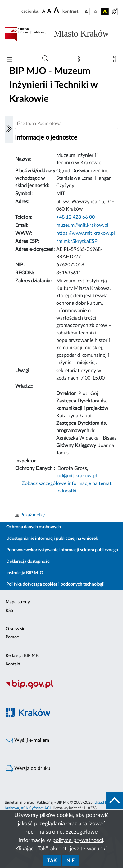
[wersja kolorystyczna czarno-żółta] (105, 11)
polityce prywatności (78, 840)
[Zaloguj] (116, 60)
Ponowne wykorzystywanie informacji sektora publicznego (62, 550)
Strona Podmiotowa (42, 124)
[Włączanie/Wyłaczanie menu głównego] (9, 60)
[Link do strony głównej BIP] (61, 34)
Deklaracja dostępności (28, 561)
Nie (71, 861)
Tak (52, 861)
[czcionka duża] (57, 11)
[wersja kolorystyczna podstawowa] (86, 11)
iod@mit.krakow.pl (77, 476)
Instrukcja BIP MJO (25, 573)
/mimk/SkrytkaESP (77, 241)
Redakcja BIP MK (22, 656)
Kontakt (13, 664)
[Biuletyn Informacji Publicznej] (61, 688)
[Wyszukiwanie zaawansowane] (45, 59)
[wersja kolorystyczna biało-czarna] (96, 11)
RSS (9, 611)
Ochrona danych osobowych (34, 527)
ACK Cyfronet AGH (37, 808)
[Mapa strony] (80, 60)
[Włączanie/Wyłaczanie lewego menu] (9, 129)
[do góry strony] (115, 800)
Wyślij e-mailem (27, 741)
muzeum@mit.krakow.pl (82, 225)
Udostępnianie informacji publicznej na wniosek (52, 539)
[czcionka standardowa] (44, 11)
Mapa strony (18, 602)
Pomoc (12, 637)
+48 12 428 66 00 (75, 217)
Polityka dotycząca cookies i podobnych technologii (55, 584)
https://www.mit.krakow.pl (86, 233)
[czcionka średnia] (49, 11)
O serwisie (15, 629)
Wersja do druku (28, 769)
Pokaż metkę (33, 515)
